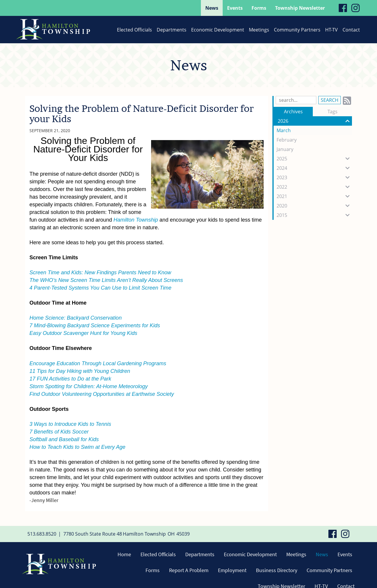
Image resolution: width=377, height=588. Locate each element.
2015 (314, 215)
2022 (314, 187)
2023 (314, 177)
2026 (315, 121)
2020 (314, 206)
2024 (314, 168)
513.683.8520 (42, 534)
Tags (333, 112)
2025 (314, 159)
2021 (314, 196)
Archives (293, 112)
